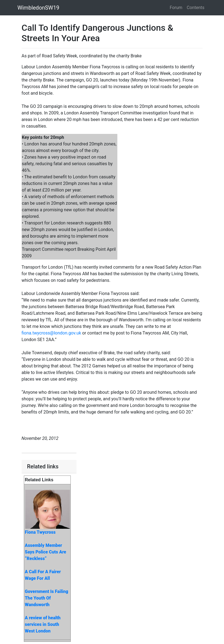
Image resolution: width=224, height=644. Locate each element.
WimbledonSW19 (39, 8)
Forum (176, 8)
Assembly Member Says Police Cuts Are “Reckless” (46, 552)
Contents (195, 8)
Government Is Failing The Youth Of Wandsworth (47, 598)
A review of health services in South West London (43, 624)
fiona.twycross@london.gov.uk (51, 333)
